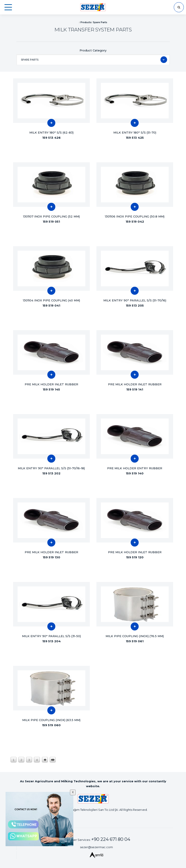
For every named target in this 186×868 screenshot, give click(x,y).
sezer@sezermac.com (96, 847)
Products (86, 22)
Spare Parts (100, 22)
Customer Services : (96, 839)
